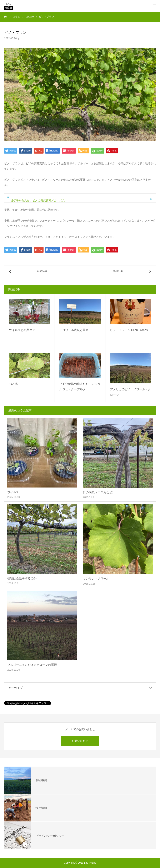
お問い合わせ (80, 741)
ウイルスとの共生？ (22, 330)
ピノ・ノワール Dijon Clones (129, 330)
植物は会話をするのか (22, 578)
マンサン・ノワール (96, 579)
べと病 (13, 384)
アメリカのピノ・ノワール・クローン (130, 392)
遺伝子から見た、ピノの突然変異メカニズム (38, 200)
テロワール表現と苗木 (74, 330)
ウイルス (13, 492)
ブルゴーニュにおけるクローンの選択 (32, 665)
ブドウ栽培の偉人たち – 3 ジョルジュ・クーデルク (80, 387)
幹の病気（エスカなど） (99, 492)
